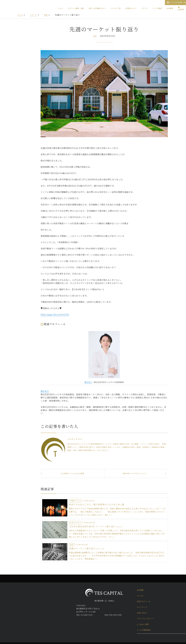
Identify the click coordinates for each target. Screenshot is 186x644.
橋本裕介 (87, 382)
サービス (140, 596)
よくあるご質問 (143, 624)
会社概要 (170, 8)
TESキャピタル (74, 439)
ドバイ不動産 (157, 8)
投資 (46, 15)
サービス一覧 (116, 8)
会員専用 (181, 8)
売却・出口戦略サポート (98, 8)
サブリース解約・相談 (76, 8)
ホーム (61, 8)
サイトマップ (142, 607)
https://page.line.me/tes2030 (55, 314)
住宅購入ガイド (131, 8)
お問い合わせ (142, 613)
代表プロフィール (144, 601)
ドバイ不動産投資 (144, 630)
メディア (145, 8)
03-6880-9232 (87, 615)
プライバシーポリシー (145, 619)
